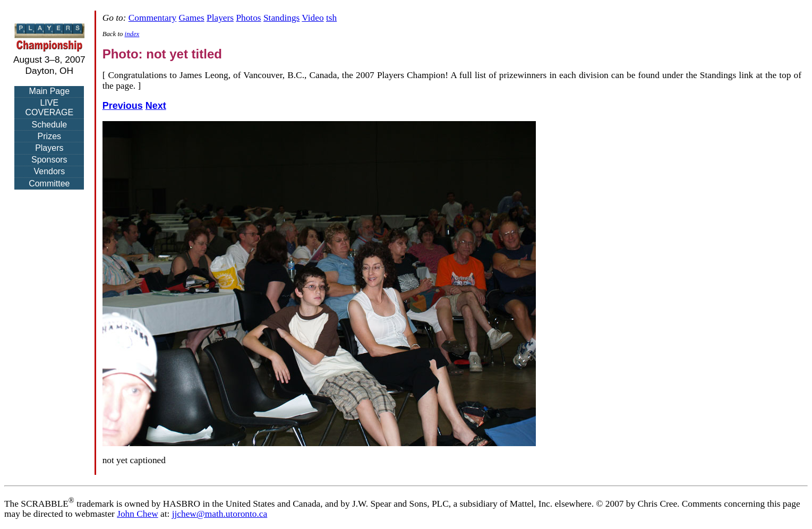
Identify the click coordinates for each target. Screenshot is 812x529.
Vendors (49, 171)
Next (156, 106)
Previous (123, 106)
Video (313, 18)
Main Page (50, 91)
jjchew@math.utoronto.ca (220, 514)
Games (192, 18)
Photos (248, 18)
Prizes (49, 136)
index (132, 34)
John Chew (138, 514)
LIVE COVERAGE (49, 108)
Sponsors (49, 160)
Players (49, 148)
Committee (49, 184)
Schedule (49, 125)
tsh (331, 18)
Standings (281, 18)
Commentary (152, 18)
